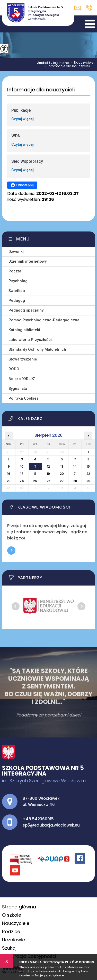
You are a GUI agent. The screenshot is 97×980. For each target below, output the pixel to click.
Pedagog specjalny (26, 310)
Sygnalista (18, 389)
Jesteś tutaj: (48, 63)
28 (75, 481)
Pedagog (17, 300)
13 (62, 466)
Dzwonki (16, 252)
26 (48, 481)
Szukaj (9, 948)
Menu (23, 239)
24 (22, 481)
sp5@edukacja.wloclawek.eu (78, 8)
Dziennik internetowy (28, 261)
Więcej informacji (11, 551)
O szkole (12, 915)
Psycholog (18, 281)
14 (75, 466)
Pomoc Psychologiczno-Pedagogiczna (44, 320)
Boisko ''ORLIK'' (22, 379)
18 (35, 474)
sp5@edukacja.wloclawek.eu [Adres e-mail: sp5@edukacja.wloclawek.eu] (51, 825)
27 (62, 481)
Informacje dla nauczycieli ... (68, 66)
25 (35, 481)
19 (48, 474)
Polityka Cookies (24, 398)
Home (64, 63)
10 (22, 466)
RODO (14, 369)
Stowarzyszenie (23, 359)
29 (88, 481)
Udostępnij (22, 185)
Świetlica (17, 291)
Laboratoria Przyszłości (30, 340)
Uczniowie (14, 940)
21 (75, 474)
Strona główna (19, 907)
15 (88, 466)
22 (88, 474)
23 (9, 481)
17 (22, 474)
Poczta (15, 271)
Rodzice (11, 931)
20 (62, 474)
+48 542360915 (89, 8)
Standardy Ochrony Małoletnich (37, 349)
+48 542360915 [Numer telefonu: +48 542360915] (38, 819)
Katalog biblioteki (24, 330)
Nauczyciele (81, 63)
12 (48, 466)
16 (9, 474)
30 (9, 488)
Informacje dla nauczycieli (41, 90)
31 (22, 488)
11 (35, 466)
